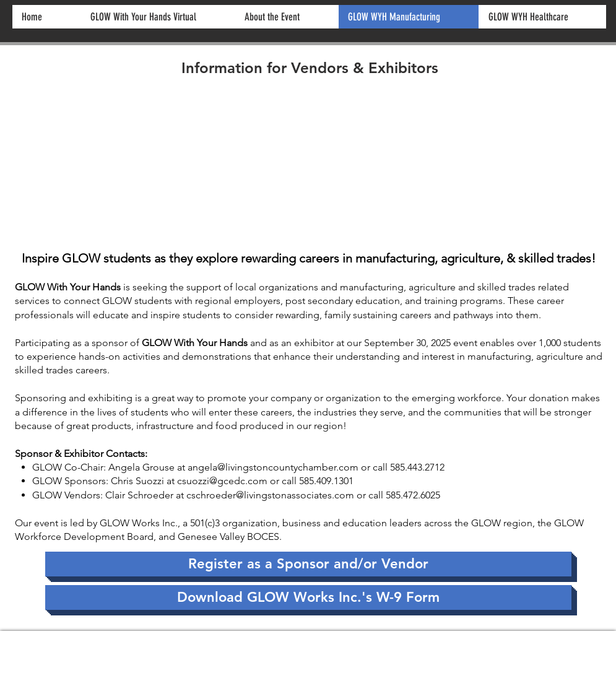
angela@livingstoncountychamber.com (273, 467)
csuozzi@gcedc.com (222, 481)
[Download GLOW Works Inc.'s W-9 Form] (308, 597)
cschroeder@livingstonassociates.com (270, 495)
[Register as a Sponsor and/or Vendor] (308, 564)
